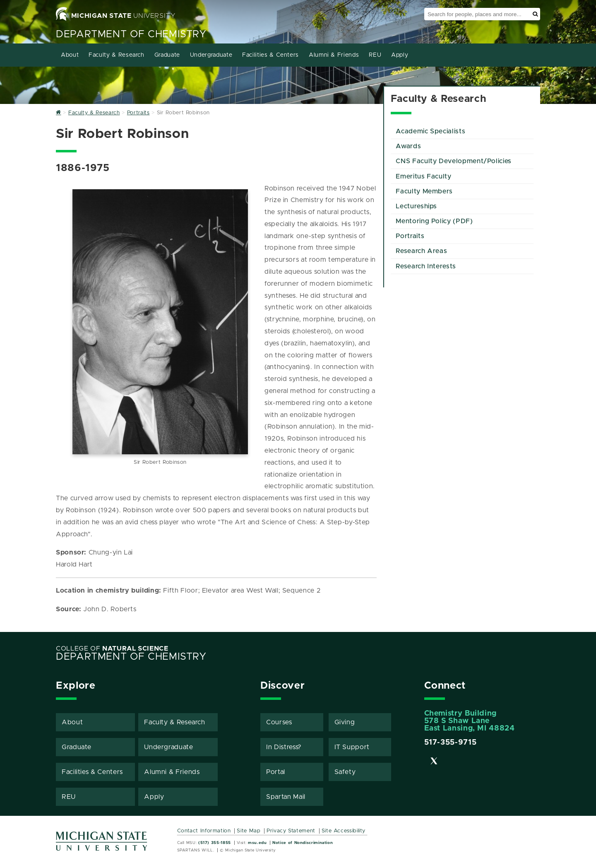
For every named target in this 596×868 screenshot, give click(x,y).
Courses (279, 722)
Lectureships (416, 206)
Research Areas (421, 251)
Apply (400, 55)
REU (375, 55)
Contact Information (204, 831)
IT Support (352, 747)
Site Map (249, 831)
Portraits (410, 236)
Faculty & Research (117, 55)
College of (112, 649)
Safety (345, 772)
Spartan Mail (286, 797)
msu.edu (257, 843)
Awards (408, 146)
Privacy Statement (291, 831)
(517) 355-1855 (215, 843)
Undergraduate (211, 55)
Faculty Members (424, 191)
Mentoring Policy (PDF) (434, 221)
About (70, 55)
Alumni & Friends (334, 55)
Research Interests (426, 266)
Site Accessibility (344, 831)
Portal (276, 772)
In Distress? (284, 747)
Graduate (167, 55)
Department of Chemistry (131, 34)
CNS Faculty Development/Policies (453, 161)
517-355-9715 (451, 743)
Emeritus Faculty (423, 176)
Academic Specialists (430, 131)
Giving (345, 722)
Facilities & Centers (270, 55)
